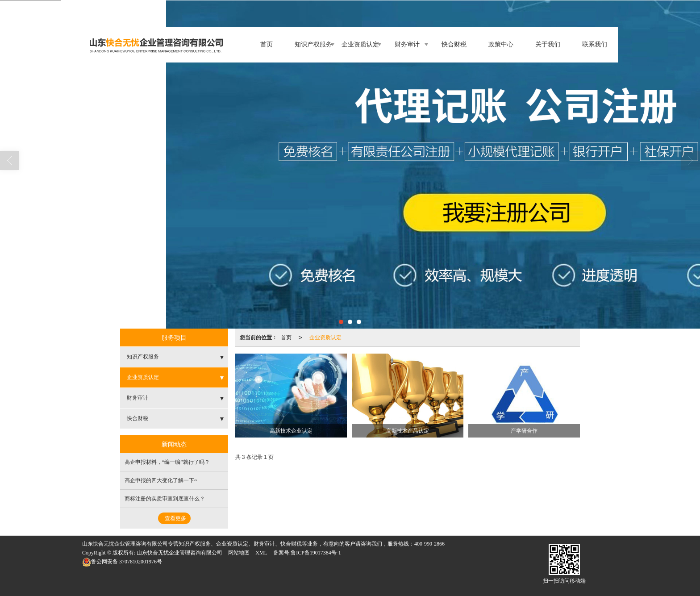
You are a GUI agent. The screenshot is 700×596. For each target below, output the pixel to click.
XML (261, 553)
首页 (267, 44)
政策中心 (501, 44)
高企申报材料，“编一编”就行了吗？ (167, 462)
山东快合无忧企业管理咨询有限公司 (179, 553)
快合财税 (454, 44)
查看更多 (175, 518)
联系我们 (595, 44)
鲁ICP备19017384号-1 (316, 553)
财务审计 (407, 44)
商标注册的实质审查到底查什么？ (165, 499)
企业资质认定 (360, 44)
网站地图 (239, 553)
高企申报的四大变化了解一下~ (161, 480)
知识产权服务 (313, 44)
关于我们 (548, 44)
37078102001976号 (122, 562)
